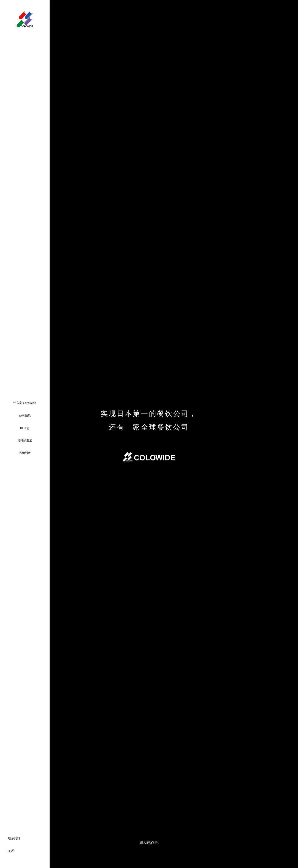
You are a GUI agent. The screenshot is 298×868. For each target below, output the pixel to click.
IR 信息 (25, 428)
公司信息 (25, 415)
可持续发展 (25, 440)
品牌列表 (25, 453)
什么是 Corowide (25, 403)
